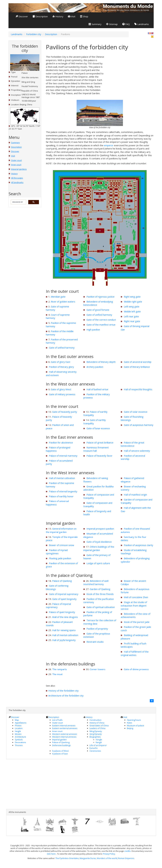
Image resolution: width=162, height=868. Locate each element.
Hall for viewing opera (64, 630)
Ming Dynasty (96, 731)
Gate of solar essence (136, 412)
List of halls (57, 720)
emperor (109, 145)
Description (40, 16)
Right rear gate (132, 321)
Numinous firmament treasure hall (96, 449)
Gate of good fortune (98, 310)
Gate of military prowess (62, 394)
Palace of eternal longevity (63, 491)
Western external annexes (65, 734)
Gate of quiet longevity (64, 599)
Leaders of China (97, 728)
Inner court (16, 165)
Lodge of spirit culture (98, 563)
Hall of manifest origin (135, 495)
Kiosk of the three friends (100, 594)
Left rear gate (131, 316)
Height (18, 731)
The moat (57, 674)
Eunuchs (94, 748)
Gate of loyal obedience (99, 542)
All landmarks (17, 182)
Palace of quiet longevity (62, 612)
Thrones (19, 745)
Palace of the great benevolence (133, 444)
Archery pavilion (95, 367)
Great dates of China (99, 725)
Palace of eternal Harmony (63, 456)
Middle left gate (132, 311)
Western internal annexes (64, 737)
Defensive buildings (61, 745)
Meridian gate (58, 297)
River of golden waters (63, 302)
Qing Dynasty (96, 734)
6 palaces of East (60, 754)
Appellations (21, 723)
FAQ (126, 24)
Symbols (19, 740)
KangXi (99, 742)
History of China (97, 723)
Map (17, 720)
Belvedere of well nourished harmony (96, 582)
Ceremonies (95, 751)
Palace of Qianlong (62, 581)
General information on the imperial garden (61, 530)
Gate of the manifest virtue (101, 325)
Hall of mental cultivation (62, 478)
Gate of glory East (61, 362)
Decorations (20, 742)
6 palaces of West (60, 751)
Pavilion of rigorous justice (100, 297)
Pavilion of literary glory (61, 367)
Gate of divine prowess (136, 669)
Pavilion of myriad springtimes (57, 552)
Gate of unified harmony (62, 348)
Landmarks (142, 24)
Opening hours (134, 720)
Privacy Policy (109, 854)
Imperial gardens (19, 169)
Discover (22, 16)
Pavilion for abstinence (61, 443)
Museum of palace (136, 725)
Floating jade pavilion (60, 558)
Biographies (95, 737)
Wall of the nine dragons (65, 617)
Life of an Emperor (98, 745)
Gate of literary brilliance (137, 367)
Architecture (20, 737)
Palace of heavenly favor (99, 456)
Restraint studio (95, 642)
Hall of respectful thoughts (138, 389)
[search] (18, 202)
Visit (72, 16)
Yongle (99, 740)
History (58, 16)
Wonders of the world (107, 858)
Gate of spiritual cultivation (101, 607)
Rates (130, 723)
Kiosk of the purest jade (137, 622)
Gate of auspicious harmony (139, 425)
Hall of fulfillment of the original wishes (135, 653)
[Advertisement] (130, 74)
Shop (84, 16)
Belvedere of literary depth (101, 362)
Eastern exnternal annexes (65, 728)
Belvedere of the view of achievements (136, 615)
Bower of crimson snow (62, 545)
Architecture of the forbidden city (66, 696)
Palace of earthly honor (61, 496)
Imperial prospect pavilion (100, 529)
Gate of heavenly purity (65, 412)
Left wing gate (132, 306)
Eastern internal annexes (64, 725)
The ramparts (60, 669)
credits (127, 851)
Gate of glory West (61, 389)
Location (19, 728)
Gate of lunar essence (98, 428)
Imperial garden (59, 740)
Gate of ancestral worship (138, 362)
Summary (95, 24)
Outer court (16, 160)
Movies (18, 734)
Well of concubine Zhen (136, 597)
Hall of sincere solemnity (137, 451)
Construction (96, 720)
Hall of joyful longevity (64, 640)
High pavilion (93, 330)
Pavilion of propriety (97, 629)
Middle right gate (133, 302)
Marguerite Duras (88, 858)
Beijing (130, 728)
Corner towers (98, 669)
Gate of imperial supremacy (64, 594)
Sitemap (112, 24)
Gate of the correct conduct (101, 320)
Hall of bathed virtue (97, 389)
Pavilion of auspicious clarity (139, 545)
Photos (18, 725)
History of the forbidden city (63, 691)
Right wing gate (132, 297)
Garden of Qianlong (100, 589)
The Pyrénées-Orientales (67, 858)
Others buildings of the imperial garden (99, 548)
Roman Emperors (126, 858)
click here (51, 854)
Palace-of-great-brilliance (100, 443)
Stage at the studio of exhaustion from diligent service (134, 605)
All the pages (17, 178)
